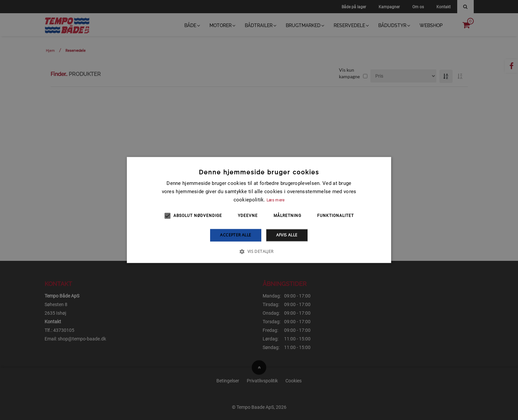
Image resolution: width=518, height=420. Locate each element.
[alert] (259, 210)
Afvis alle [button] (287, 235)
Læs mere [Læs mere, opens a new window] (276, 200)
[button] (259, 252)
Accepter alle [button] (236, 235)
